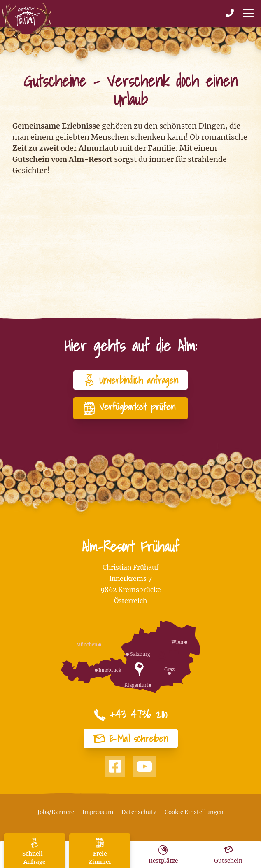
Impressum (98, 812)
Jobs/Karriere (56, 812)
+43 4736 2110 (130, 715)
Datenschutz (139, 812)
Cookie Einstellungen (194, 812)
